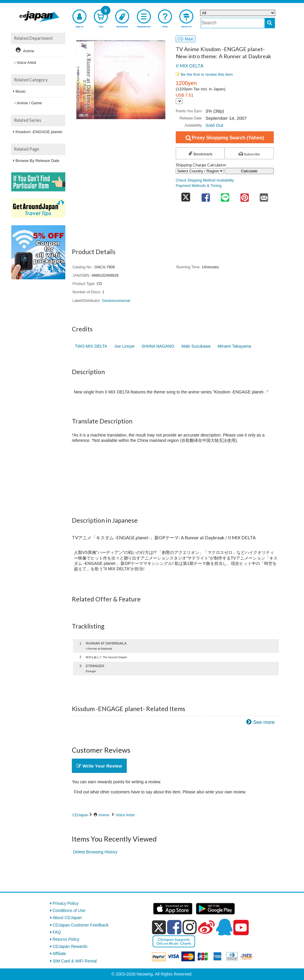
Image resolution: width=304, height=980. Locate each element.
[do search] (270, 23)
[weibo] (206, 927)
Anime (104, 815)
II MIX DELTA (190, 66)
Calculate (249, 171)
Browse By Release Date (37, 161)
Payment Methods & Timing (199, 186)
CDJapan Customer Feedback (80, 925)
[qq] (224, 927)
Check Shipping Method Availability (205, 180)
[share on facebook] (206, 196)
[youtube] (241, 928)
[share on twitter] (186, 196)
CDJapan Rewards (70, 946)
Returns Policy (66, 939)
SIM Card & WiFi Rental (75, 961)
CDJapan (80, 815)
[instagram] (190, 927)
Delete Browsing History (95, 852)
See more (264, 722)
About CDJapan (67, 918)
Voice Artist (125, 815)
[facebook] (174, 927)
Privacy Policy (65, 903)
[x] (159, 927)
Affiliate (59, 954)
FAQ (57, 932)
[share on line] (225, 196)
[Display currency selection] (179, 101)
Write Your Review (99, 766)
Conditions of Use (69, 910)
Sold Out (214, 125)
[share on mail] (264, 196)
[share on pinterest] (245, 196)
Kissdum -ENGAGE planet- (39, 132)
